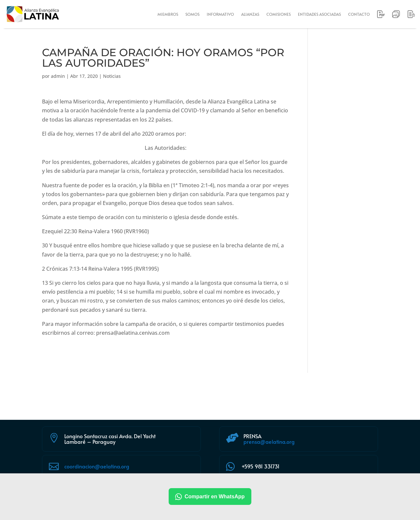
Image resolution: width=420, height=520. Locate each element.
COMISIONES (279, 14)
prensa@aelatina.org (269, 441)
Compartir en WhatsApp (210, 497)
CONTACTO (359, 14)
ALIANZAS (250, 14)
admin (58, 76)
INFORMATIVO (220, 14)
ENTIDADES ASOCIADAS (319, 14)
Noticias (112, 76)
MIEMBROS (168, 14)
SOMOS (192, 14)
